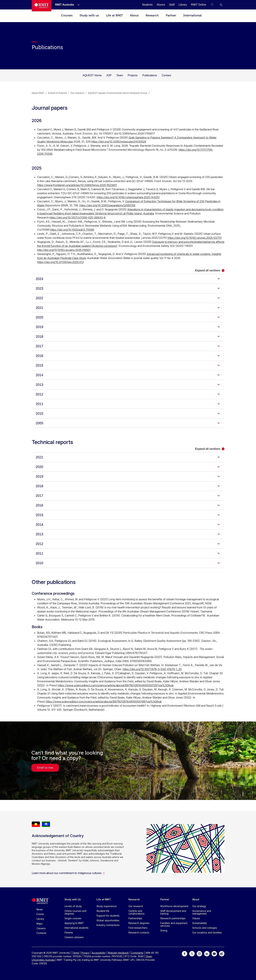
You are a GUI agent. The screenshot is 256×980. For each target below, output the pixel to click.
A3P (109, 75)
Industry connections (108, 925)
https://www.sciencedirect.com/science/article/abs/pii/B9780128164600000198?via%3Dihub (104, 702)
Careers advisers (74, 937)
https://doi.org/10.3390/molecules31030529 (119, 142)
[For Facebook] (185, 953)
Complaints (137, 953)
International (193, 15)
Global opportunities (108, 920)
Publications (150, 75)
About (134, 15)
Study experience (107, 906)
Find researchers (138, 928)
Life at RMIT (114, 15)
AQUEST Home (92, 75)
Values (196, 918)
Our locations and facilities (207, 932)
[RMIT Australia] (64, 5)
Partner (171, 15)
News (40, 909)
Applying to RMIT (74, 923)
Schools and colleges (205, 928)
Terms (76, 953)
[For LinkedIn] (207, 953)
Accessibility (99, 953)
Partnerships (135, 918)
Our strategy (199, 906)
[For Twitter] (192, 953)
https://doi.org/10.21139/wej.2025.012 (60, 262)
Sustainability (200, 923)
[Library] (183, 5)
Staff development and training (173, 912)
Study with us (89, 15)
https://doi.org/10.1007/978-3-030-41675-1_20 (152, 669)
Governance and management (202, 912)
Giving (164, 930)
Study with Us (73, 899)
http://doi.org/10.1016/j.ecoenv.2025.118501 (64, 250)
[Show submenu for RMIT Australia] (77, 5)
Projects (133, 75)
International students (76, 928)
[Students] (147, 5)
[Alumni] (161, 5)
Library (40, 919)
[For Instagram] (199, 953)
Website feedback (118, 953)
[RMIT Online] (199, 5)
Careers (41, 928)
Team (120, 75)
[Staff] (172, 5)
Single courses (73, 918)
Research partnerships (173, 918)
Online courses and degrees (75, 912)
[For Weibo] (222, 953)
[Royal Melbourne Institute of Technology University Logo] (42, 6)
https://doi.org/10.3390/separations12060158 (107, 205)
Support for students (108, 916)
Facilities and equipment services (174, 924)
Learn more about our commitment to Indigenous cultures (68, 873)
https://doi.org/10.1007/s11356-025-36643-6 (78, 218)
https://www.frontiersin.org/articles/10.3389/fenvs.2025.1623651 (77, 185)
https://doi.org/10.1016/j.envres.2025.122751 (195, 238)
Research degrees (139, 923)
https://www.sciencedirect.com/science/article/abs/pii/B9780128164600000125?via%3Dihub (116, 685)
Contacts (41, 933)
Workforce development (174, 906)
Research (152, 15)
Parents (69, 932)
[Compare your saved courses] (214, 5)
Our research (136, 906)
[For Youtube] (214, 953)
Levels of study (73, 906)
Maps (40, 924)
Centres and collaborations (136, 912)
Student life (103, 911)
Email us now (45, 768)
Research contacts (139, 932)
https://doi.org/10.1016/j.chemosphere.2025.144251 (128, 197)
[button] (221, 5)
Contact (166, 75)
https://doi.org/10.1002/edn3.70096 (72, 230)
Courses (67, 15)
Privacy (85, 953)
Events (40, 914)
